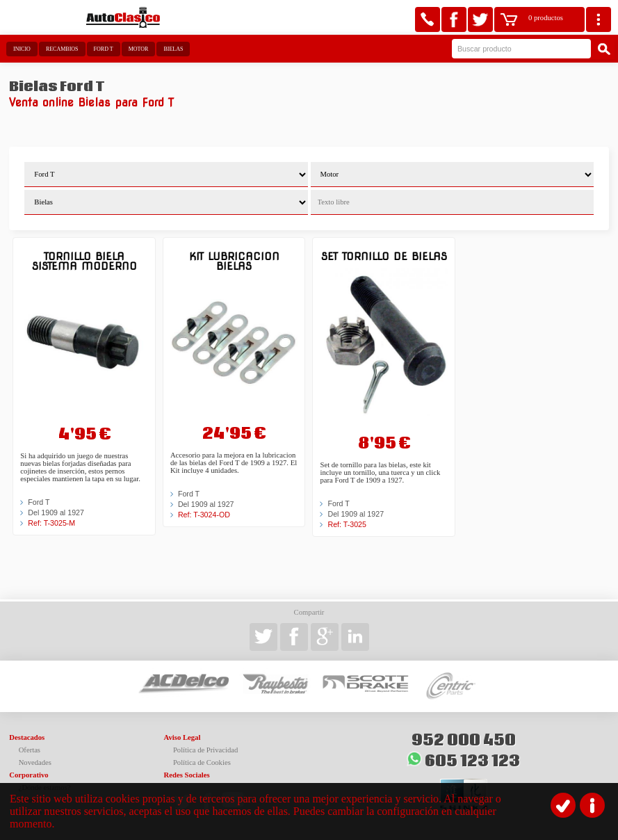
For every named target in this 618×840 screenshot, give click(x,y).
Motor (139, 49)
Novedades (35, 762)
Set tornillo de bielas (384, 256)
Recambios (62, 49)
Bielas (173, 49)
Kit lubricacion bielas (234, 261)
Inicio (22, 49)
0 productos (546, 18)
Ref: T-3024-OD (204, 515)
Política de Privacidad (206, 750)
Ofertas (30, 750)
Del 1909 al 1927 (56, 512)
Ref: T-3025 (347, 524)
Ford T (104, 49)
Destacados (27, 737)
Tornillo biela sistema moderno (84, 261)
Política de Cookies (202, 762)
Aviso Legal (182, 737)
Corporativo (29, 775)
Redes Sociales (187, 775)
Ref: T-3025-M (51, 523)
